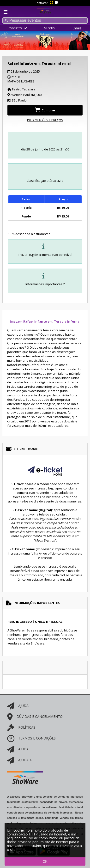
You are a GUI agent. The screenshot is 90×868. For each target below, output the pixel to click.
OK (45, 861)
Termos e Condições (31, 738)
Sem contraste (57, 2)
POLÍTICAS (21, 727)
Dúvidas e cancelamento (35, 716)
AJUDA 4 (19, 760)
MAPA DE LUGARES (21, 81)
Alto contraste (52, 2)
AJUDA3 (19, 749)
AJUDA (18, 706)
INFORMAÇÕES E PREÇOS (45, 120)
